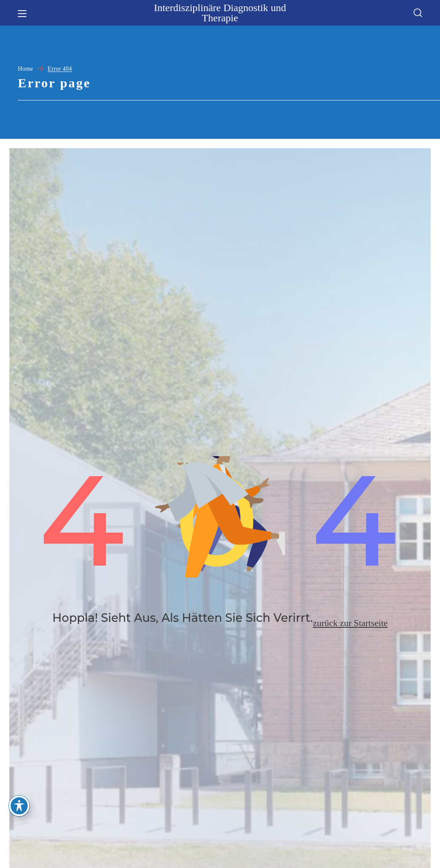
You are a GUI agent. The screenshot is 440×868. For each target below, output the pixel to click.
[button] (418, 13)
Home (26, 69)
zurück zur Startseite (350, 634)
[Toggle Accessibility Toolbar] (19, 806)
